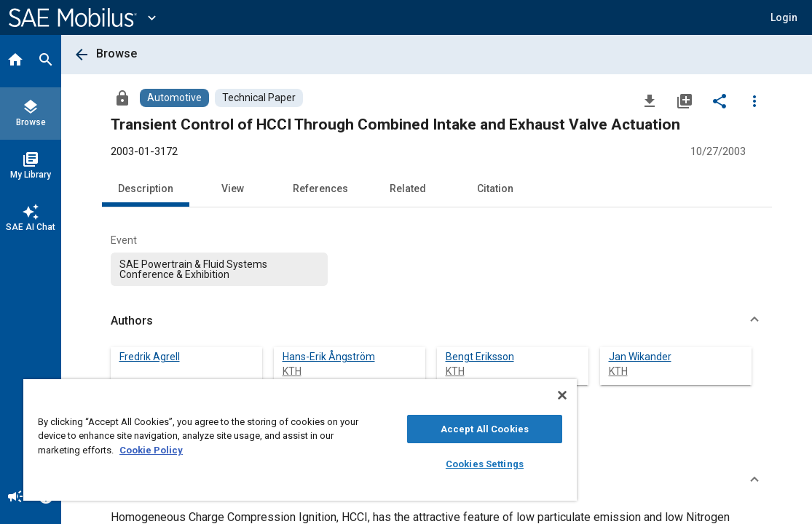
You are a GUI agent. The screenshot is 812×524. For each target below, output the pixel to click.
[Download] (650, 100)
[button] (784, 17)
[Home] (15, 61)
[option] (220, 269)
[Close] (479, 395)
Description (146, 188)
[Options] (754, 100)
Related (408, 188)
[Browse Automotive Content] (174, 98)
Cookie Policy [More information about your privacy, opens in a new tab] (253, 450)
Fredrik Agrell (150, 357)
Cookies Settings (415, 464)
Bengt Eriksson (480, 357)
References (320, 188)
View (233, 188)
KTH (292, 371)
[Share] (720, 100)
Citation (495, 188)
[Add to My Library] (685, 100)
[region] (259, 440)
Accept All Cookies (415, 429)
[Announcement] (15, 498)
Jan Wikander (640, 357)
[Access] (122, 98)
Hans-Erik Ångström (329, 357)
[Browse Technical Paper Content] (259, 98)
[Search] (46, 61)
